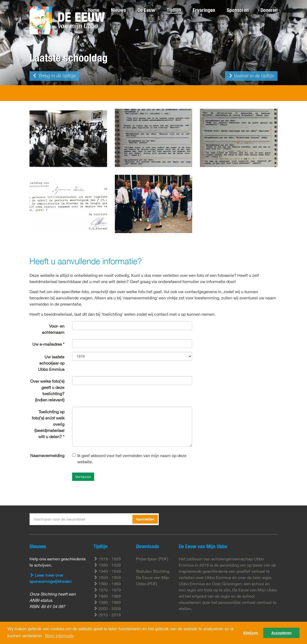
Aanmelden (145, 519)
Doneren (269, 10)
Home (93, 10)
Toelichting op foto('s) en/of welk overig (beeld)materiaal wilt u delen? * (48, 424)
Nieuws (118, 10)
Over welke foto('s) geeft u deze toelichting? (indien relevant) (47, 390)
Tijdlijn (174, 10)
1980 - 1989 (107, 596)
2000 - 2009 (107, 609)
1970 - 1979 (107, 590)
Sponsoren (238, 10)
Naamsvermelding (47, 455)
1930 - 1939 (107, 565)
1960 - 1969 (107, 584)
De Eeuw (146, 10)
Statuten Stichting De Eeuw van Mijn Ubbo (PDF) (153, 577)
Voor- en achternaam (53, 329)
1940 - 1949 (107, 571)
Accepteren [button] (281, 633)
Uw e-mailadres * (48, 344)
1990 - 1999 (107, 602)
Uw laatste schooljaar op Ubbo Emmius (51, 363)
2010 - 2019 (107, 615)
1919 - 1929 (107, 559)
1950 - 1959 (107, 577)
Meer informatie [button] (59, 636)
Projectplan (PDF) (152, 559)
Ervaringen (204, 10)
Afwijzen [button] (250, 633)
